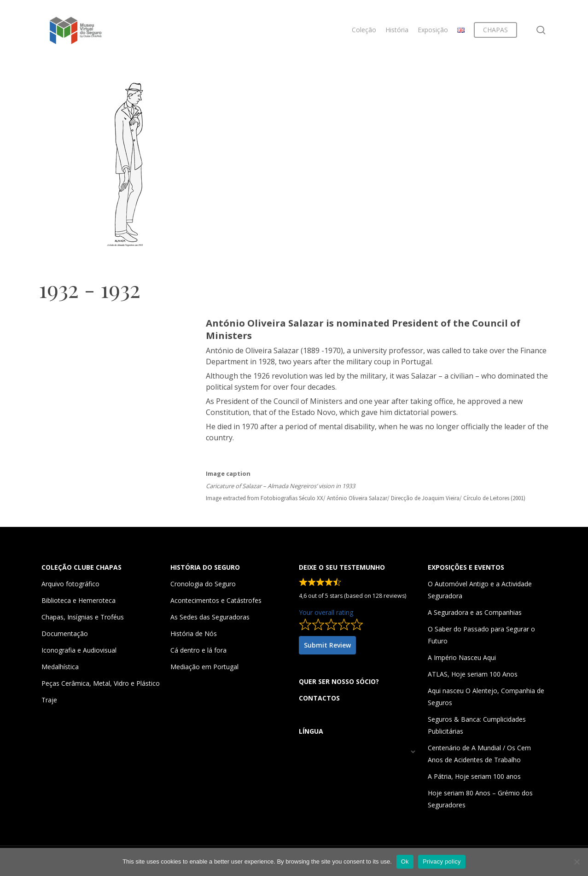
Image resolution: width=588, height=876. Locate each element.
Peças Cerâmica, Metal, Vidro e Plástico (101, 683)
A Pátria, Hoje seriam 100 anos (474, 776)
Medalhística (60, 667)
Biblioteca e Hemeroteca (79, 600)
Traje (49, 700)
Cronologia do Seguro (203, 584)
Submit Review (327, 645)
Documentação (65, 634)
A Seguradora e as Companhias (475, 612)
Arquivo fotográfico (70, 584)
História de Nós (194, 634)
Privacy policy (442, 861)
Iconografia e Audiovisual (79, 650)
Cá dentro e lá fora (198, 650)
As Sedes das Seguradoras (210, 617)
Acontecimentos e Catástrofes (216, 600)
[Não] (576, 862)
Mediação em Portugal (204, 667)
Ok (405, 861)
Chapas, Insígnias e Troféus (83, 617)
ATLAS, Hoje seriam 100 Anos (473, 674)
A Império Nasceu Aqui (462, 657)
